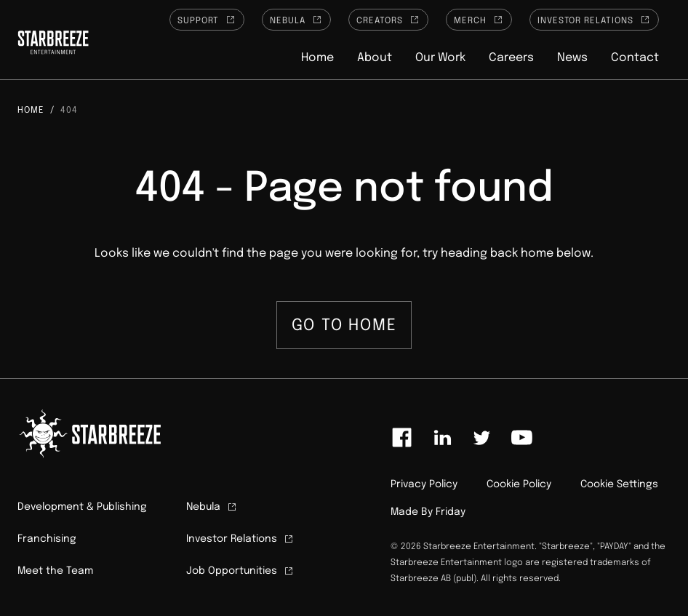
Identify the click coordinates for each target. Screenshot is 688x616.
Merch (479, 20)
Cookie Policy (519, 484)
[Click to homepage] (53, 44)
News (572, 58)
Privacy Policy (424, 484)
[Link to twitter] (481, 437)
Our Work (440, 58)
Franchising (47, 539)
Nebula (296, 20)
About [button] (375, 58)
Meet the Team (55, 571)
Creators (388, 20)
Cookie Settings (619, 484)
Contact (635, 58)
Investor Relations (594, 20)
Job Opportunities (240, 571)
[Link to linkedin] (442, 437)
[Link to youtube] (521, 437)
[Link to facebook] (402, 437)
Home (317, 58)
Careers (511, 58)
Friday (451, 512)
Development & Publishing (82, 507)
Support (207, 20)
